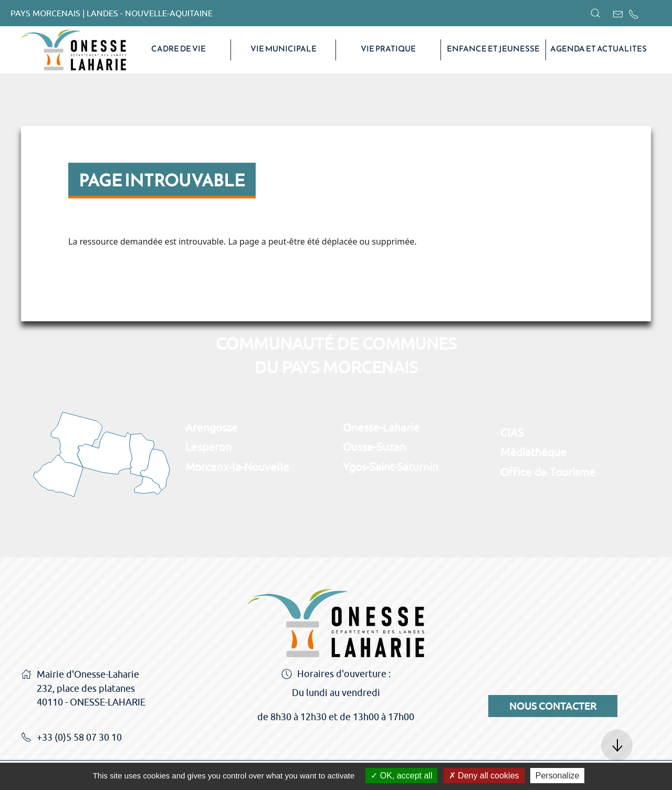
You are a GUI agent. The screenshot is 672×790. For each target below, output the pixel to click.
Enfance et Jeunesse (493, 49)
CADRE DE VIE (178, 49)
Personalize (558, 776)
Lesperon (208, 447)
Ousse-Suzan (374, 447)
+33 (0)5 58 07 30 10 (71, 738)
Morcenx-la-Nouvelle (237, 467)
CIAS (512, 433)
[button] (595, 13)
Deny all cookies (484, 776)
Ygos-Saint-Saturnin (391, 467)
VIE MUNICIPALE (283, 49)
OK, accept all (401, 776)
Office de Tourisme (548, 472)
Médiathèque (533, 452)
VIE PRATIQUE (388, 49)
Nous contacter (553, 706)
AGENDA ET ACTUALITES (598, 49)
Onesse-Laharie (381, 427)
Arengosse (212, 427)
